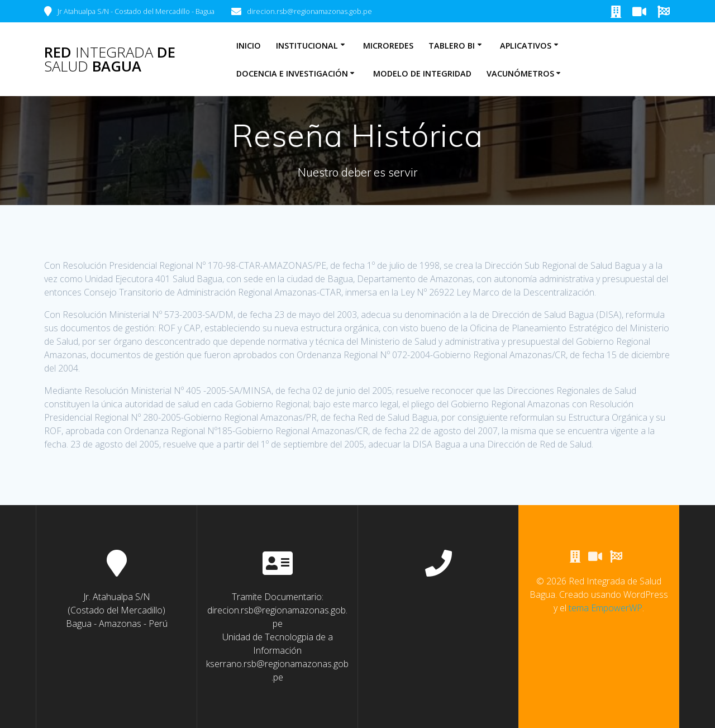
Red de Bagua (110, 60)
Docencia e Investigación (292, 73)
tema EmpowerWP (606, 608)
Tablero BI (452, 46)
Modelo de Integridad (422, 73)
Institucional (307, 46)
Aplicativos (526, 46)
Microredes (388, 46)
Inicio (249, 46)
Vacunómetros (520, 73)
